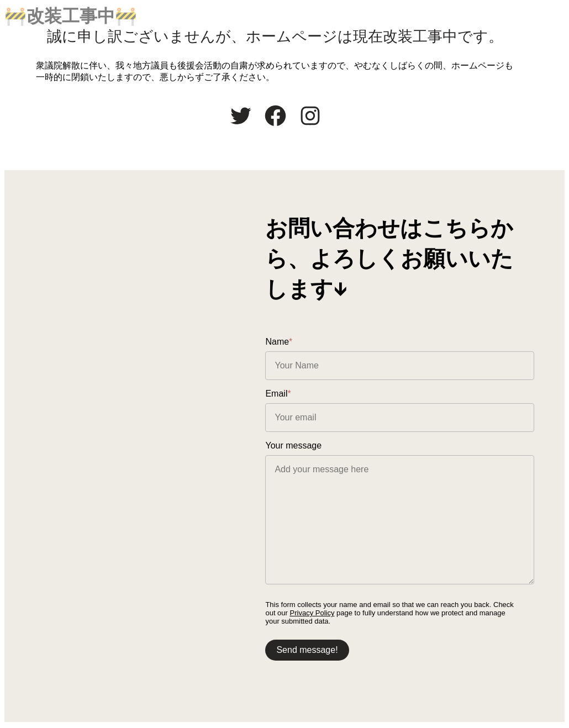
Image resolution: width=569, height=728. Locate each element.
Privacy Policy (319, 614)
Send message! (326, 651)
